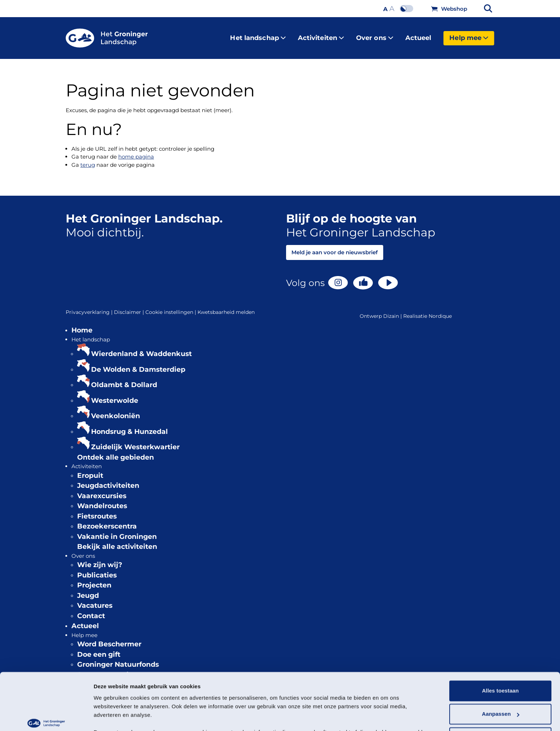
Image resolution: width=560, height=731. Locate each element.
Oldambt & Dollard (124, 379)
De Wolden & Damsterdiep (138, 364)
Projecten (94, 579)
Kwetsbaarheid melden (226, 306)
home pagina (136, 151)
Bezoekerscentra (107, 520)
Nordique (440, 310)
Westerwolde (115, 395)
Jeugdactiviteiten (108, 480)
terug (88, 159)
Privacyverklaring (90, 307)
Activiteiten (321, 35)
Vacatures (95, 600)
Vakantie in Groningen (117, 531)
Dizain (391, 310)
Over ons (375, 35)
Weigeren (500, 694)
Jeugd (88, 590)
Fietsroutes (97, 510)
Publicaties (97, 569)
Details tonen (111, 717)
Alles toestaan (500, 647)
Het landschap (258, 35)
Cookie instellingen (171, 307)
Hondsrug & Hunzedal (129, 426)
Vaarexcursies (102, 490)
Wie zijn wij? (100, 559)
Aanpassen (501, 670)
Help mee (469, 35)
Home (82, 324)
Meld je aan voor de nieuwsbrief (335, 247)
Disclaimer (130, 307)
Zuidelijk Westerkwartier (135, 441)
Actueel (418, 35)
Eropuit (90, 470)
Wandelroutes (102, 500)
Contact (91, 610)
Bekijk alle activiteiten (117, 541)
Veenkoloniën (116, 410)
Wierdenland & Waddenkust (141, 348)
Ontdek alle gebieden (116, 452)
